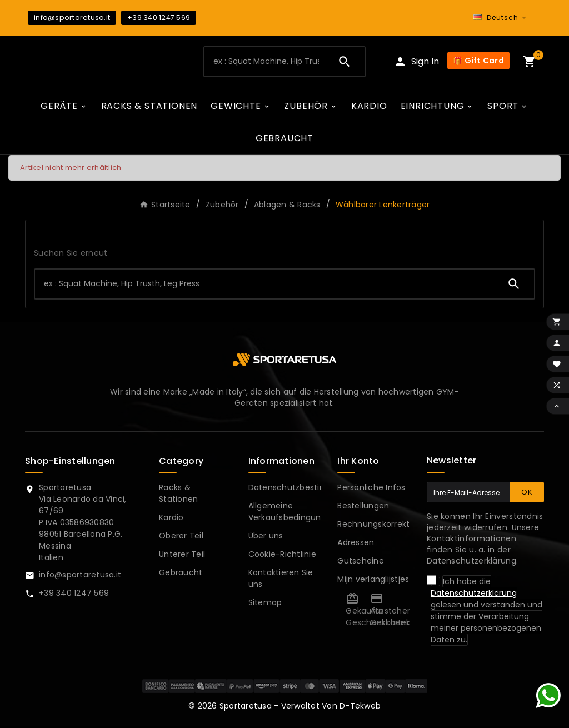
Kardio (171, 520)
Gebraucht (181, 575)
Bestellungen (363, 508)
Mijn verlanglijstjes (373, 581)
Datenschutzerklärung (474, 595)
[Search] (345, 63)
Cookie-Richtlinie (282, 556)
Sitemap (265, 605)
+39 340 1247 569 (159, 18)
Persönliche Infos (371, 490)
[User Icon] (416, 63)
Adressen (356, 545)
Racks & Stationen (178, 495)
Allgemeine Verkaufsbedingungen (293, 514)
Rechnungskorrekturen (383, 526)
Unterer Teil (182, 556)
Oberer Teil (181, 538)
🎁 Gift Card (478, 62)
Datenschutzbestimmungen (305, 490)
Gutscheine (361, 563)
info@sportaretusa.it (72, 18)
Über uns (266, 538)
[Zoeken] (264, 63)
